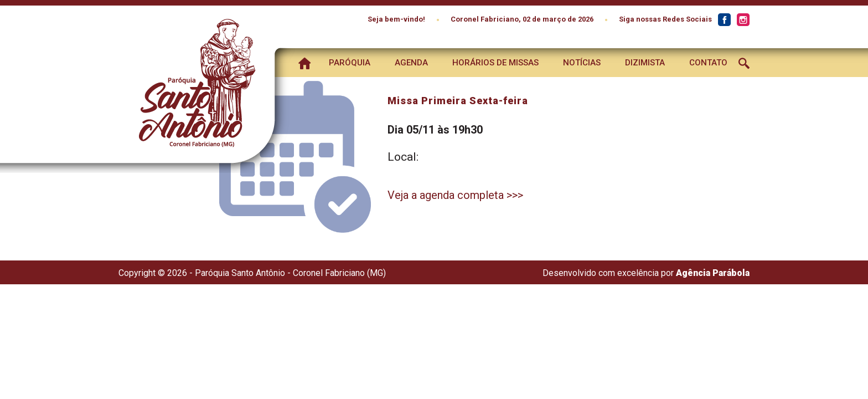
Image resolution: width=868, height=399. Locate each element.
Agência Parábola (713, 273)
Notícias (582, 63)
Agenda (411, 63)
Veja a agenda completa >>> (455, 195)
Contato (708, 63)
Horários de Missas (495, 63)
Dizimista (645, 63)
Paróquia (350, 63)
